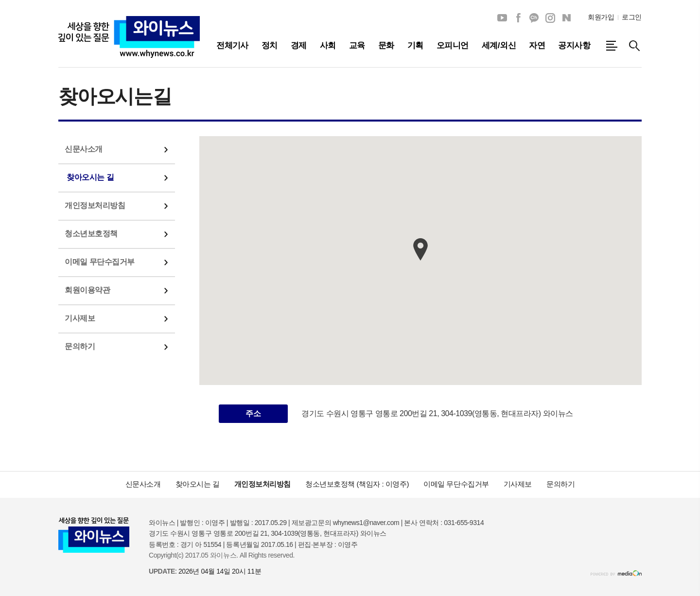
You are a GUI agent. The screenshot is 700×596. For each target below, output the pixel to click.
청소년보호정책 (91, 234)
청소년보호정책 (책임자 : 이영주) (357, 484)
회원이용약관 (87, 290)
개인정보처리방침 (95, 205)
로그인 (632, 17)
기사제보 (80, 318)
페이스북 (518, 18)
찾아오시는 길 (90, 177)
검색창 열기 (634, 46)
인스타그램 (550, 18)
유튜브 (502, 18)
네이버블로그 (566, 18)
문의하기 (80, 346)
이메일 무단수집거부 (100, 262)
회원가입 (601, 17)
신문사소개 (84, 149)
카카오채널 (534, 18)
